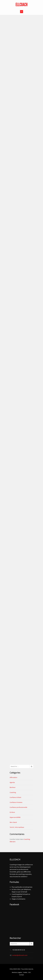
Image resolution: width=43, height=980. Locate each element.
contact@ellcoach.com (20, 955)
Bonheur (13, 787)
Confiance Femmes (16, 802)
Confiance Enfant (15, 797)
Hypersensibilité (15, 817)
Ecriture (12, 812)
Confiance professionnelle (18, 807)
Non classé (13, 822)
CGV (29, 972)
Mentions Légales (17, 972)
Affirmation (13, 777)
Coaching (13, 792)
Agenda (12, 782)
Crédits (25, 972)
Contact (21, 975)
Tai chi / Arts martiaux (17, 827)
